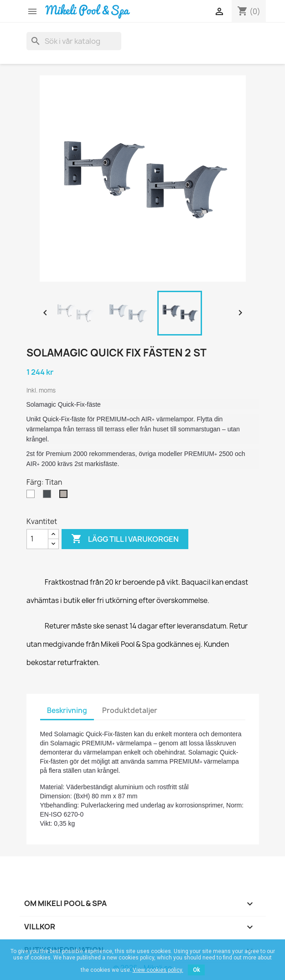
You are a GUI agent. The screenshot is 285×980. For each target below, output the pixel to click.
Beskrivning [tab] (67, 710)
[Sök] (74, 41)
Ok (196, 970)
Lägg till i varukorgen (125, 539)
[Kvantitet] (37, 539)
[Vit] (32, 496)
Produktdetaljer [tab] (130, 710)
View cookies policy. (158, 970)
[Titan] (65, 496)
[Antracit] (49, 496)
